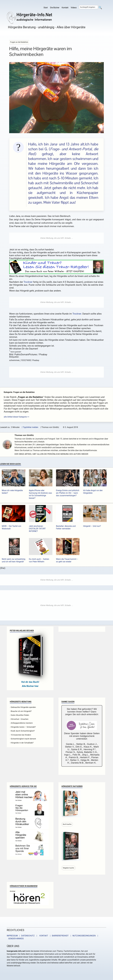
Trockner (28, 282)
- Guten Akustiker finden (19, 715)
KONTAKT (43, 936)
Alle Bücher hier (30, 686)
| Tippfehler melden (30, 427)
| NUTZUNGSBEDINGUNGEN (82, 936)
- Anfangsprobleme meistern (21, 723)
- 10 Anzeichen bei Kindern (20, 735)
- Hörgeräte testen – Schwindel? (23, 727)
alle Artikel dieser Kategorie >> (16, 417)
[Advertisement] (56, 238)
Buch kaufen (67, 824)
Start (46, 8)
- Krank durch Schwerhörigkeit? (22, 731)
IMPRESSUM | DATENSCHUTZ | (22, 936)
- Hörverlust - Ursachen (19, 719)
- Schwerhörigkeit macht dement (23, 739)
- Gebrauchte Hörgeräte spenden (23, 707)
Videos (74, 8)
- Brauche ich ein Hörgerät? (21, 711)
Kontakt (65, 8)
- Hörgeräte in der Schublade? (22, 743)
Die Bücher (55, 8)
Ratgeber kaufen (68, 868)
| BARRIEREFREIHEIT (59, 936)
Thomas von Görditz (25, 435)
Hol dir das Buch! (30, 682)
